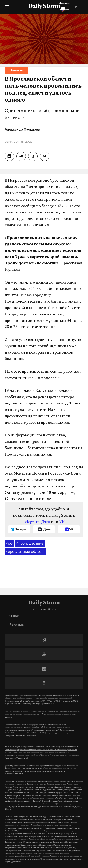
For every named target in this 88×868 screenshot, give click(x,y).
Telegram (31, 522)
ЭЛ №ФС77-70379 (51, 701)
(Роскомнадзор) (12, 701)
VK (62, 522)
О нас (14, 616)
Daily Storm (44, 7)
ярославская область (25, 552)
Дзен (46, 522)
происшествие (30, 543)
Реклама (17, 624)
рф (9, 543)
